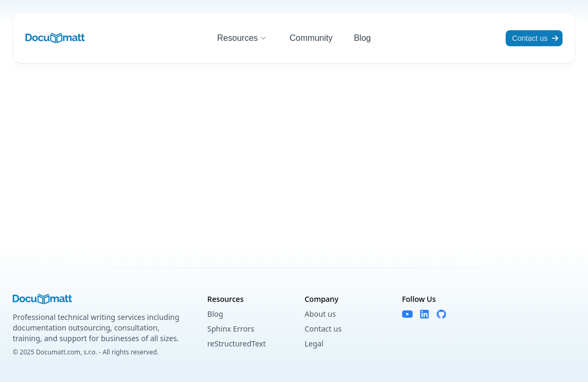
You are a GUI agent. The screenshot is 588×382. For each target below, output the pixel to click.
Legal (314, 344)
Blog (362, 38)
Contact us (535, 38)
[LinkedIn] (424, 314)
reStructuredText (236, 344)
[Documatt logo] (55, 38)
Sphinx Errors (231, 329)
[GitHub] (441, 314)
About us (320, 314)
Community (311, 38)
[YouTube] (407, 314)
